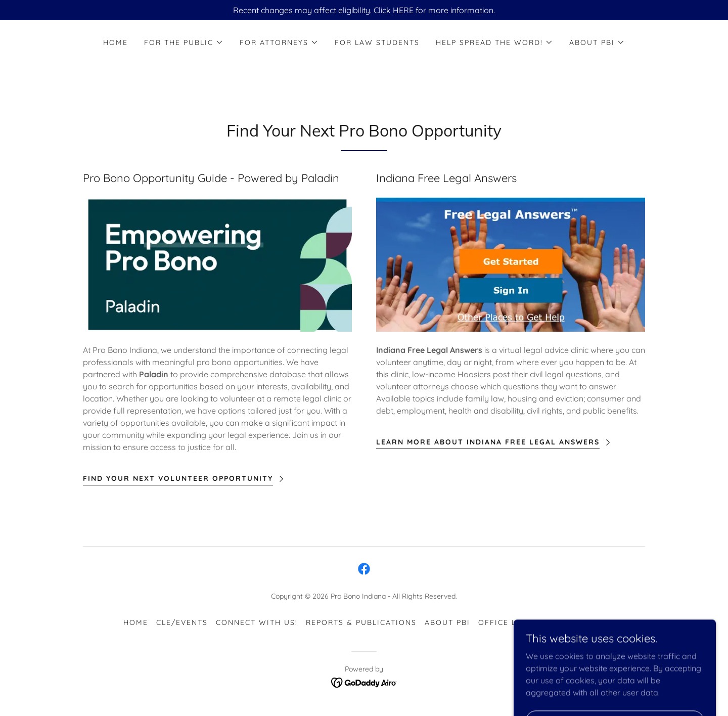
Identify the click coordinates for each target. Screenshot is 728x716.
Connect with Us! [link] (257, 622)
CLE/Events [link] (182, 622)
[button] (184, 42)
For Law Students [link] (377, 42)
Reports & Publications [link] (361, 622)
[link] (364, 569)
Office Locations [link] (519, 622)
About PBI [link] (447, 622)
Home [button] (136, 622)
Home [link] (116, 42)
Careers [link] (586, 622)
